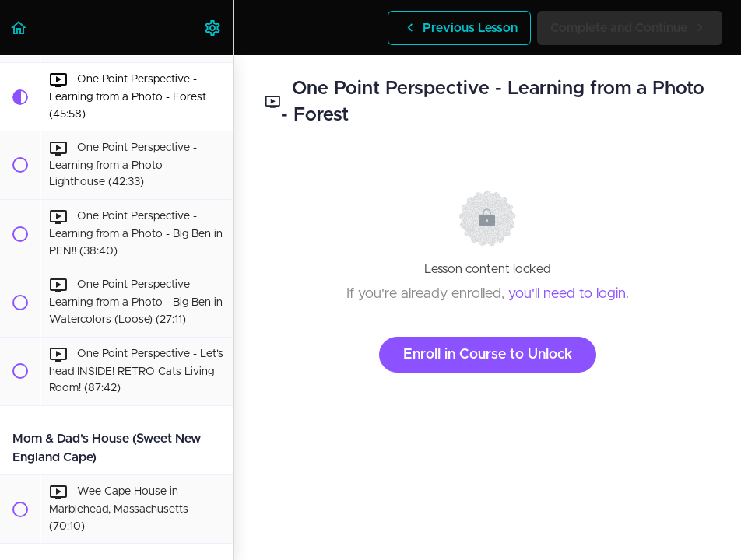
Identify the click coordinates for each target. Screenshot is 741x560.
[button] (19, 28)
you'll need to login (567, 294)
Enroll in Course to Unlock (488, 355)
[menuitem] (213, 28)
